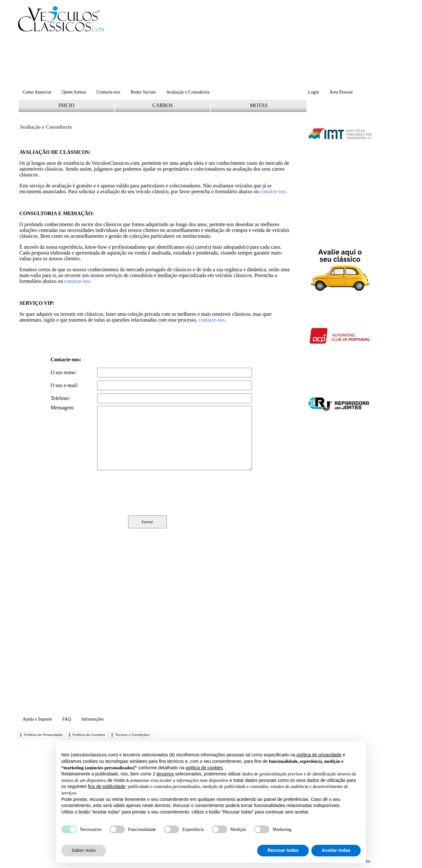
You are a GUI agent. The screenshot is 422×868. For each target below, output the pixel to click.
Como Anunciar (37, 92)
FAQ (67, 719)
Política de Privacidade (43, 735)
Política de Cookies (89, 735)
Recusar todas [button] (283, 850)
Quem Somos (74, 92)
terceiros (165, 774)
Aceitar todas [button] (336, 850)
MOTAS (259, 105)
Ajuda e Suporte (37, 719)
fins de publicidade (107, 786)
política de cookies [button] (204, 768)
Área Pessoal (341, 92)
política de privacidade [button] (319, 755)
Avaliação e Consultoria (188, 92)
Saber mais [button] (84, 850)
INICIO (66, 105)
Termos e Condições (132, 735)
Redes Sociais (143, 92)
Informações (93, 719)
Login (313, 92)
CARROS (163, 105)
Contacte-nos (108, 92)
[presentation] (151, 493)
